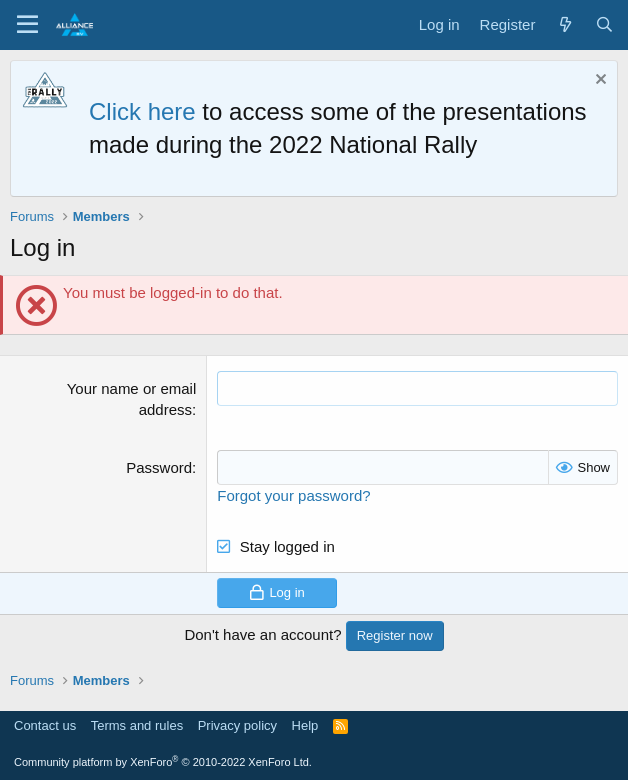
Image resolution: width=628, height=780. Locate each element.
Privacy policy (237, 725)
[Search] (604, 24)
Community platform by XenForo (163, 762)
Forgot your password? (293, 495)
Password (159, 467)
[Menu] (27, 25)
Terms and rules (137, 725)
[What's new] (564, 24)
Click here (142, 111)
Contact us (45, 725)
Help (305, 725)
